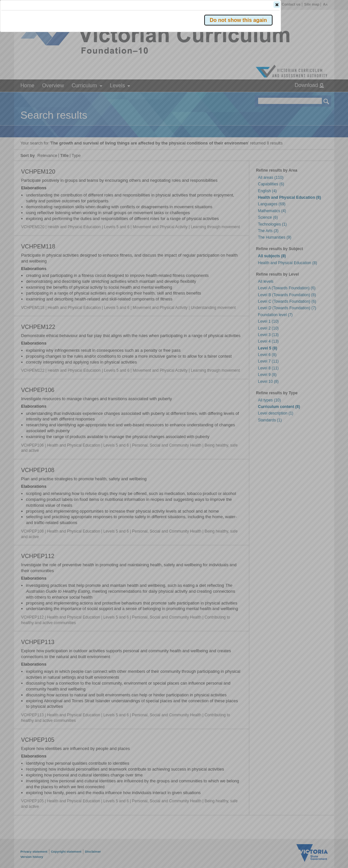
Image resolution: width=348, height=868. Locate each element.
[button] (315, 98)
